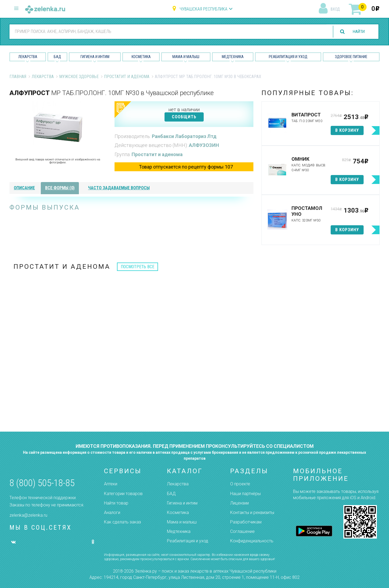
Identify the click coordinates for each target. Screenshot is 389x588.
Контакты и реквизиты (252, 513)
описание (24, 188)
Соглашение (242, 531)
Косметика (141, 57)
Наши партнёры (245, 494)
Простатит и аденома (127, 77)
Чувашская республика (204, 9)
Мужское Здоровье (79, 77)
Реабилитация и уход (288, 57)
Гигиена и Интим (95, 57)
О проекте (240, 484)
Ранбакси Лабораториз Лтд (184, 136)
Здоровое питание (351, 57)
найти (358, 32)
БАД (57, 57)
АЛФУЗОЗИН (204, 145)
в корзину (347, 130)
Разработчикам (246, 522)
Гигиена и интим (182, 503)
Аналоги (112, 513)
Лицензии (239, 503)
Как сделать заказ (123, 522)
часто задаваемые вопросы (119, 188)
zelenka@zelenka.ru (28, 515)
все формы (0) (60, 188)
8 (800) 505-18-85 (42, 483)
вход (335, 9)
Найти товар (116, 503)
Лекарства (28, 57)
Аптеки (111, 484)
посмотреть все (138, 267)
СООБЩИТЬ (184, 117)
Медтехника (233, 57)
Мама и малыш (186, 57)
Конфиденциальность (252, 541)
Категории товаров (123, 494)
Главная (18, 77)
